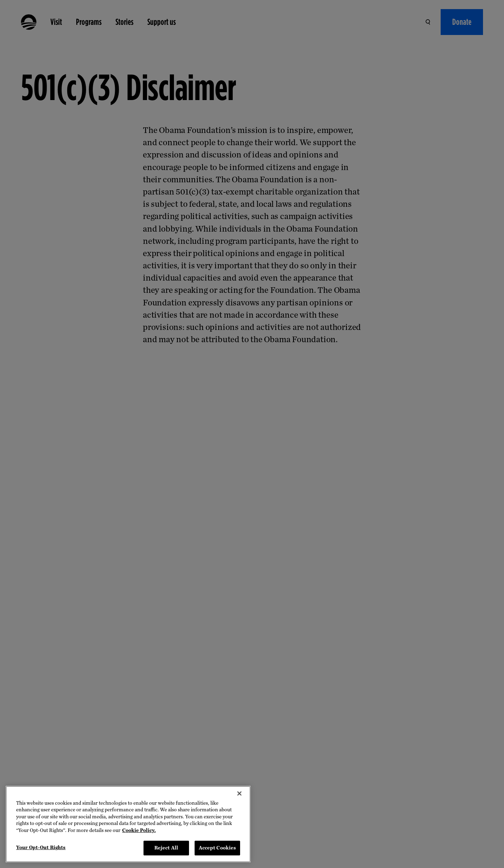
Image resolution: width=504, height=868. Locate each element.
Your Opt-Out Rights (41, 848)
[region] (128, 824)
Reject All (166, 848)
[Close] (239, 793)
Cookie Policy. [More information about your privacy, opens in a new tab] (139, 830)
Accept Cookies (218, 848)
